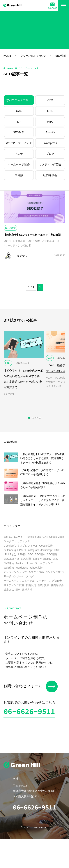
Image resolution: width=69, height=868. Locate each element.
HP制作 (22, 550)
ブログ (50, 154)
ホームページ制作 (19, 164)
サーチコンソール (14, 576)
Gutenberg (10, 550)
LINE (50, 111)
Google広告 (46, 546)
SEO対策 (19, 132)
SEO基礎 (52, 554)
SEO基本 (40, 554)
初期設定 (31, 585)
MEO (50, 122)
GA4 (19, 111)
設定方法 (9, 590)
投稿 (47, 585)
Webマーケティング (41, 563)
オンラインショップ (15, 572)
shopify (47, 559)
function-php (34, 537)
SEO (31, 554)
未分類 (19, 175)
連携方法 (27, 590)
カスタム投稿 (36, 572)
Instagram (33, 550)
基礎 (40, 585)
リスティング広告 (50, 164)
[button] (29, 418)
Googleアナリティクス (17, 541)
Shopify (50, 132)
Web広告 (9, 568)
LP (19, 122)
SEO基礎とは (12, 559)
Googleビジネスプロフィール (21, 546)
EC (11, 537)
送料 (18, 590)
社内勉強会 (50, 175)
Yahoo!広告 (36, 568)
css (6, 537)
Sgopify (37, 559)
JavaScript (46, 550)
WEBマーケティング (19, 143)
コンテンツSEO (54, 572)
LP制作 (22, 554)
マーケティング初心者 (49, 581)
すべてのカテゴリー (19, 100)
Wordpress (50, 143)
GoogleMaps (56, 537)
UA (26, 563)
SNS (55, 559)
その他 (19, 154)
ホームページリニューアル (19, 581)
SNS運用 (9, 563)
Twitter (19, 563)
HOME (7, 56)
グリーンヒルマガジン (33, 56)
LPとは (12, 554)
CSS (50, 100)
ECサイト (20, 537)
